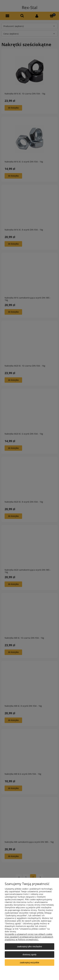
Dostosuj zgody (29, 955)
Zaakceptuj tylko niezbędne (29, 947)
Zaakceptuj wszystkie (30, 963)
